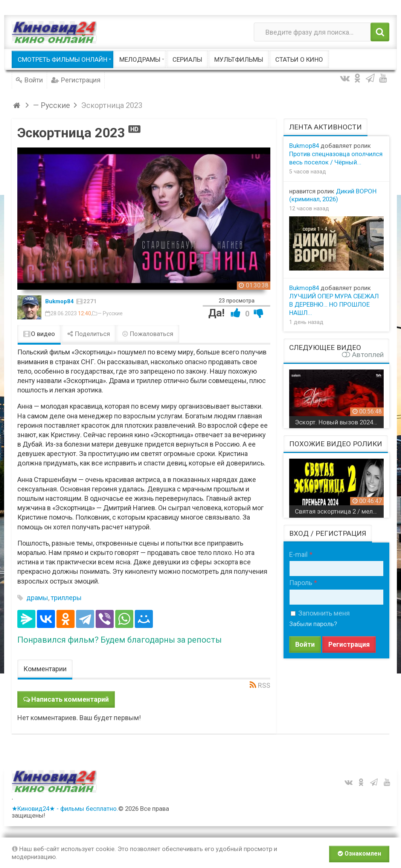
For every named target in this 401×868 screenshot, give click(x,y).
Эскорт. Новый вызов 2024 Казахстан (339, 422)
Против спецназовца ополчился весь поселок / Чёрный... (336, 158)
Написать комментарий (70, 699)
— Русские (110, 313)
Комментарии (45, 669)
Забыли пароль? (313, 624)
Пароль (301, 583)
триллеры (66, 598)
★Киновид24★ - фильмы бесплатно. (65, 809)
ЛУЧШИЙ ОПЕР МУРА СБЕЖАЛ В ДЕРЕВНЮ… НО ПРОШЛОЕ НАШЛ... (334, 304)
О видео (39, 334)
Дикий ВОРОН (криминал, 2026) (333, 195)
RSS (264, 685)
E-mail (298, 554)
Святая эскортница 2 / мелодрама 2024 (339, 511)
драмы (37, 598)
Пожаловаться (148, 334)
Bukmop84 (59, 301)
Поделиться (88, 334)
